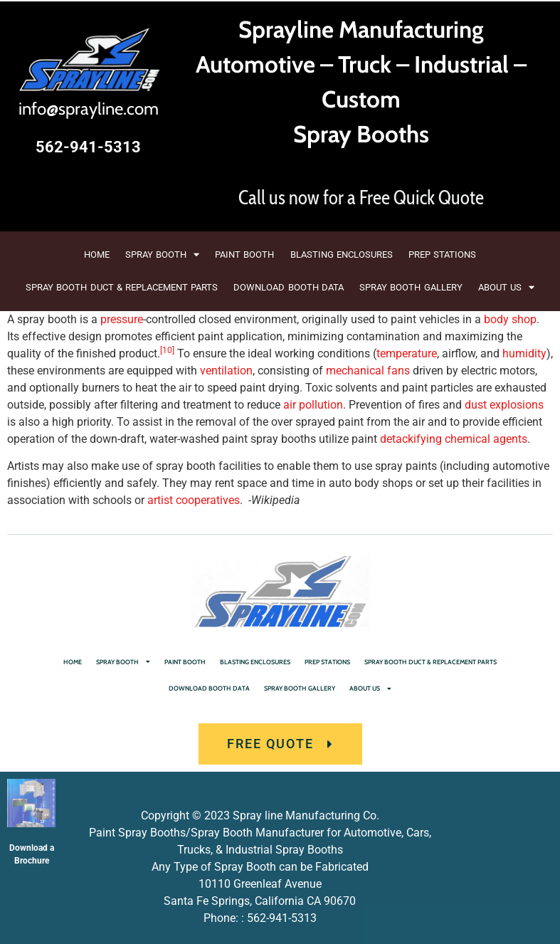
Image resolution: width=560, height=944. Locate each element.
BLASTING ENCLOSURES (342, 255)
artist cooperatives (194, 500)
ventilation (226, 371)
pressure (122, 319)
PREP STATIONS (442, 255)
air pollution (313, 405)
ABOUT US (506, 287)
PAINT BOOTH (244, 255)
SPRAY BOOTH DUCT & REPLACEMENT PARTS (122, 287)
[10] (167, 350)
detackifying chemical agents (454, 439)
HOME (97, 255)
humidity (524, 353)
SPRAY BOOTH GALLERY (411, 287)
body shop (510, 319)
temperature (407, 353)
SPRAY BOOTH (162, 255)
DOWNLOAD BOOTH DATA (289, 287)
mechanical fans (368, 371)
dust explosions (504, 405)
